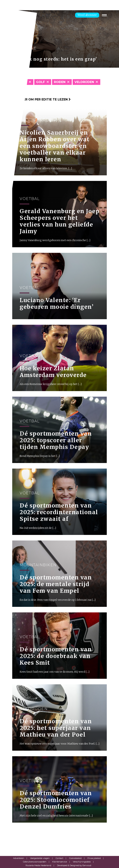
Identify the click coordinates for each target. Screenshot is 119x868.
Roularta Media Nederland (38, 865)
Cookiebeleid (75, 858)
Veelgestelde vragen (40, 858)
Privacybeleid (94, 858)
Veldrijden (84, 82)
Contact (59, 858)
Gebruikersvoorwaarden (35, 862)
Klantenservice (60, 862)
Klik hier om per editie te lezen (41, 99)
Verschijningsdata (82, 862)
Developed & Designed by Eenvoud (74, 865)
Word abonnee (87, 15)
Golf (41, 82)
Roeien (60, 82)
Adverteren (19, 858)
